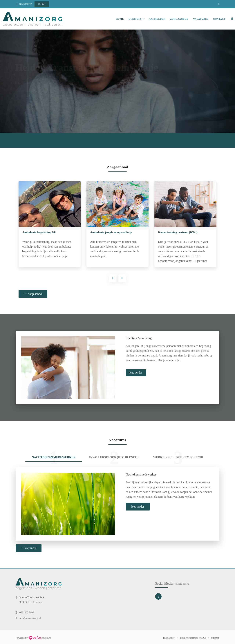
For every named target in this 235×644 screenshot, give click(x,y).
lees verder (136, 373)
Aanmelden (157, 19)
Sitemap (215, 638)
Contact (219, 19)
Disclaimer (169, 638)
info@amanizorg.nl (30, 618)
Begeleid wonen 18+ (35, 232)
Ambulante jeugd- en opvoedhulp (179, 232)
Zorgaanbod (179, 19)
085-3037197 (25, 4)
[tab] (54, 458)
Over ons (135, 19)
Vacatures (201, 19)
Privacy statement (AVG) (193, 638)
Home (120, 19)
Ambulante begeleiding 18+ (107, 232)
